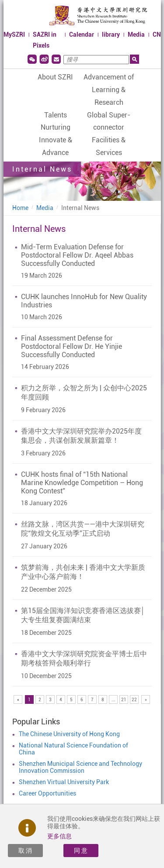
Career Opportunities (47, 793)
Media (136, 34)
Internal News (80, 208)
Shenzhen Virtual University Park (64, 782)
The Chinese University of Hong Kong (69, 734)
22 (134, 700)
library (111, 34)
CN (157, 34)
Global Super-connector (109, 121)
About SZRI (55, 77)
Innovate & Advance (56, 146)
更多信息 (59, 836)
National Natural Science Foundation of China (73, 749)
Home (20, 208)
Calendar (82, 34)
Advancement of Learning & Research (109, 90)
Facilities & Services (109, 146)
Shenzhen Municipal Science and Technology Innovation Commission (80, 767)
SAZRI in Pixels (45, 40)
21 (124, 700)
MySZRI (14, 34)
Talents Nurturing (56, 121)
